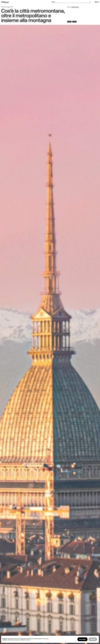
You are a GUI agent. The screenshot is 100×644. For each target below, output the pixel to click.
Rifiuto (93, 639)
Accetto (82, 639)
